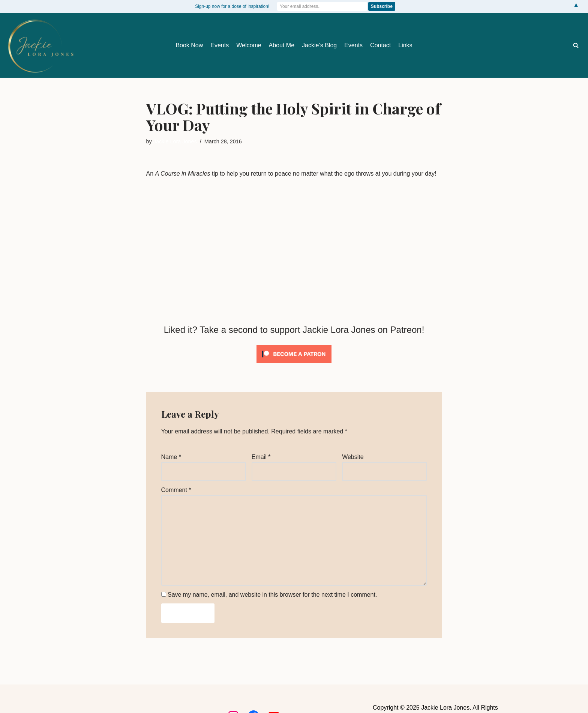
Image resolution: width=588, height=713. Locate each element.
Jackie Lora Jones (175, 141)
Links (405, 45)
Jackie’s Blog (319, 45)
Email (261, 457)
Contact (380, 45)
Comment (176, 490)
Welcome (249, 45)
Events (220, 45)
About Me (282, 45)
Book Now (189, 45)
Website (353, 457)
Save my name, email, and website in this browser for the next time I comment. (272, 595)
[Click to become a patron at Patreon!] (294, 365)
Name (171, 457)
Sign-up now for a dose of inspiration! (232, 6)
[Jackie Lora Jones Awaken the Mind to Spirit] (40, 46)
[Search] (576, 45)
